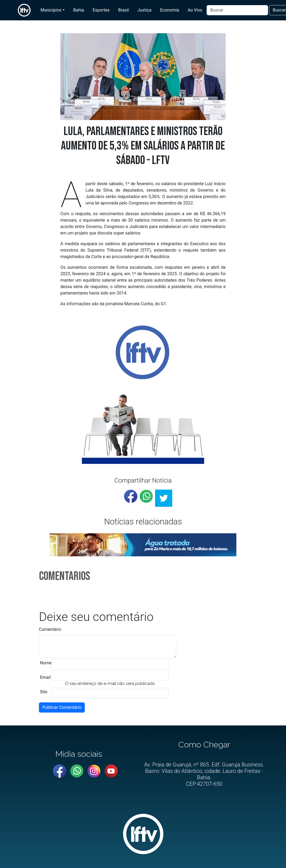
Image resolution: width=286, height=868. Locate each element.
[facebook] (131, 496)
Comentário (50, 629)
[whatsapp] (146, 496)
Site (44, 692)
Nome (46, 663)
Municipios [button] (51, 10)
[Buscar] (237, 10)
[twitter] (164, 498)
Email (45, 677)
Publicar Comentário (62, 707)
